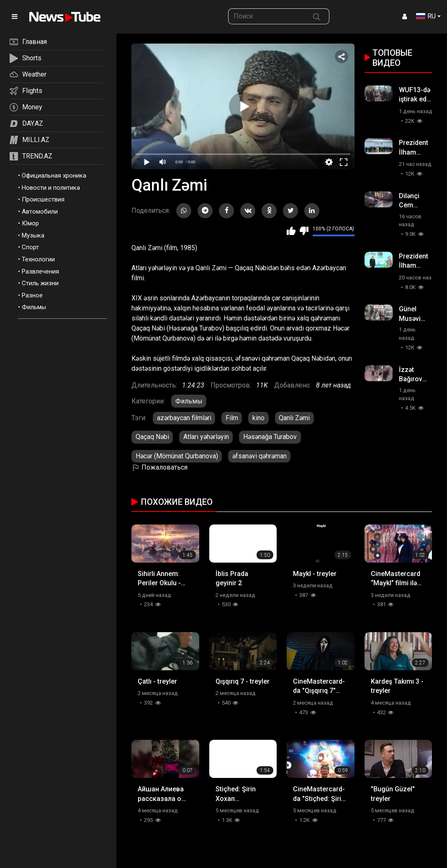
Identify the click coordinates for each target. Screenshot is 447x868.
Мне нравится (291, 231)
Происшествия (43, 199)
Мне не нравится (304, 231)
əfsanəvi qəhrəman (259, 456)
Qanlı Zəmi (294, 418)
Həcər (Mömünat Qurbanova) (177, 456)
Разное (32, 295)
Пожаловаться (159, 467)
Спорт (30, 247)
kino (258, 418)
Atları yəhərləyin (206, 437)
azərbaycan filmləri (184, 418)
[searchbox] (266, 16)
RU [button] (426, 16)
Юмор (30, 223)
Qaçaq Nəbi (152, 437)
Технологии (38, 259)
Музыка (33, 235)
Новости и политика (51, 188)
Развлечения (40, 271)
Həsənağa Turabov (270, 437)
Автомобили (40, 212)
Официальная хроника (54, 176)
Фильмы (34, 307)
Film (232, 418)
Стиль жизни (40, 283)
